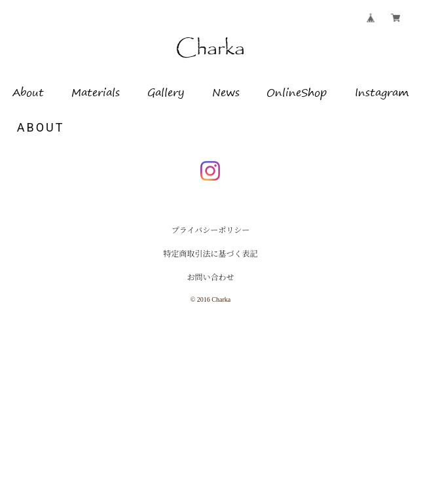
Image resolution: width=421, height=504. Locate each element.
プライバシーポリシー (210, 230)
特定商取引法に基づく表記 (210, 254)
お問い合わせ (210, 278)
